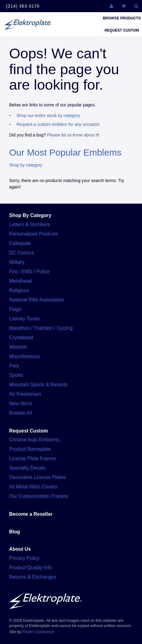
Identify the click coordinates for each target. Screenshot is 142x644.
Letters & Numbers (29, 224)
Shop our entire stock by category (48, 115)
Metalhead (21, 281)
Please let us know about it (73, 135)
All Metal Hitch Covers (33, 487)
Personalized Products (34, 234)
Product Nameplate (30, 449)
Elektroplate (28, 24)
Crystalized (21, 337)
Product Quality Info (31, 568)
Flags (15, 309)
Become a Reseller (31, 514)
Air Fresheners (25, 394)
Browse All (21, 413)
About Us (20, 549)
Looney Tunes (25, 319)
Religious (19, 290)
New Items (21, 403)
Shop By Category (30, 215)
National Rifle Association (37, 300)
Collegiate (20, 243)
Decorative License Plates (37, 477)
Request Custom (122, 30)
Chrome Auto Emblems (34, 440)
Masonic (18, 347)
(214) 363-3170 (23, 6)
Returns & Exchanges (33, 577)
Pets (14, 366)
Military (17, 262)
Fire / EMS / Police (29, 272)
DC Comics (21, 253)
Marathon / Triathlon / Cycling (41, 328)
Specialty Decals (27, 468)
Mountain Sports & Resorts (38, 385)
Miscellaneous (25, 356)
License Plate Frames (33, 458)
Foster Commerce (38, 632)
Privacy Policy (24, 558)
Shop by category (26, 165)
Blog (15, 532)
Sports (16, 375)
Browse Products (122, 18)
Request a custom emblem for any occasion (58, 124)
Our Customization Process (39, 496)
